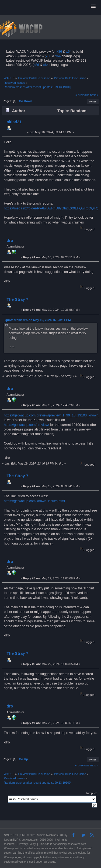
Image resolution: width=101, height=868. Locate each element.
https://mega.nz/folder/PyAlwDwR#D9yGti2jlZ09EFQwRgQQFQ (51, 208)
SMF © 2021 (28, 835)
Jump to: (91, 793)
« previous (82, 95)
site (47, 844)
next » (94, 95)
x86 (59, 52)
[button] (93, 6)
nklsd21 (14, 122)
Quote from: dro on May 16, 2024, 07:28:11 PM (38, 320)
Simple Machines (47, 835)
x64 (69, 52)
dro (10, 240)
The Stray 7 (17, 299)
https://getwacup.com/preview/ (26, 425)
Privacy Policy (27, 844)
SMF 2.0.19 (11, 835)
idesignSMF (11, 840)
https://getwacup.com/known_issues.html (34, 501)
